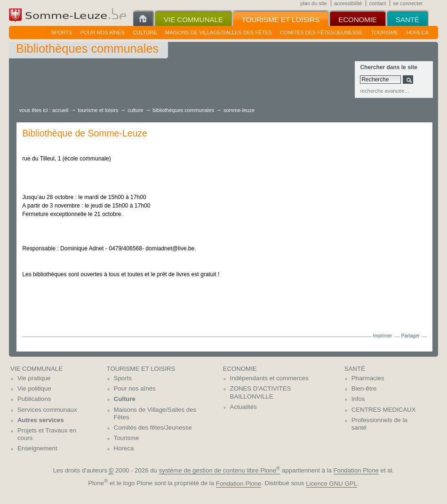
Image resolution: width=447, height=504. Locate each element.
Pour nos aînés (103, 32)
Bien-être (364, 388)
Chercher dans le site (388, 67)
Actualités (243, 407)
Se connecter (408, 3)
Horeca (418, 32)
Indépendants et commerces (269, 378)
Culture (145, 32)
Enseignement (37, 448)
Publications (34, 399)
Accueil (60, 110)
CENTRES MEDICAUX (384, 410)
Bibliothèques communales (183, 110)
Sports (61, 32)
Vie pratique (34, 378)
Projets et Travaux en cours (47, 434)
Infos (358, 399)
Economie (240, 369)
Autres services (41, 420)
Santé (355, 369)
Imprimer (382, 336)
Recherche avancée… (385, 91)
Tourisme (384, 32)
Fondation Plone (356, 470)
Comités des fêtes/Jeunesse (321, 32)
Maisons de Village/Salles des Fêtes (219, 32)
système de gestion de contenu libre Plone (220, 470)
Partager (411, 336)
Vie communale (36, 369)
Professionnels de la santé (379, 424)
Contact (378, 3)
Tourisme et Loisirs (99, 110)
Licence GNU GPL (331, 484)
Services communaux (47, 410)
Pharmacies (368, 378)
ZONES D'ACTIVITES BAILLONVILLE (261, 392)
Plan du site (313, 3)
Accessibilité (348, 3)
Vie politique (34, 388)
